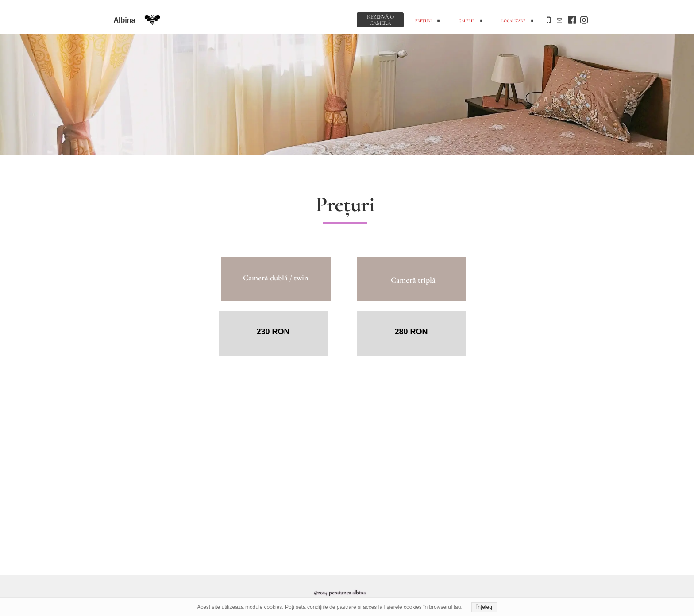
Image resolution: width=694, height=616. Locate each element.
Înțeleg (484, 607)
